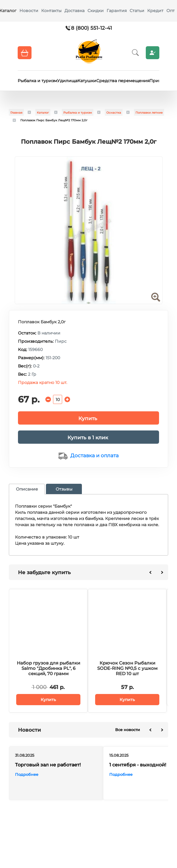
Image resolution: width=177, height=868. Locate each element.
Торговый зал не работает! (48, 765)
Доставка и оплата (95, 455)
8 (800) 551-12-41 (91, 28)
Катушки (87, 81)
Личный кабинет (153, 53)
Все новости (128, 730)
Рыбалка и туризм (37, 81)
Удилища (67, 81)
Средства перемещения (123, 81)
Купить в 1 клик (88, 438)
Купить (88, 418)
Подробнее (27, 774)
